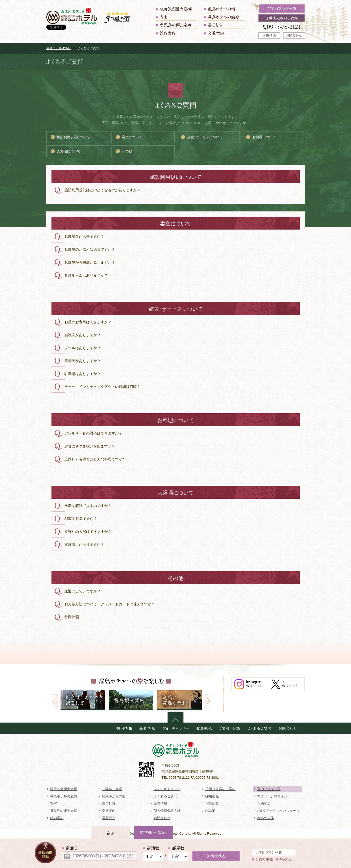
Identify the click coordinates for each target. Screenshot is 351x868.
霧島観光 (109, 818)
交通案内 (225, 33)
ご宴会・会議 (112, 789)
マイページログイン (272, 796)
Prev (54, 701)
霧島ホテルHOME (59, 48)
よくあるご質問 (165, 796)
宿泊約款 (212, 803)
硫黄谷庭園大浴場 (177, 9)
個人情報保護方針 (167, 811)
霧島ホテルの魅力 (225, 17)
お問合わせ (162, 818)
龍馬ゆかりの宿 (225, 9)
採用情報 (212, 796)
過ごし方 (225, 25)
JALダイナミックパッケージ (278, 811)
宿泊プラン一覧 (269, 789)
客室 (177, 17)
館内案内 (177, 33)
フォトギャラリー (167, 789)
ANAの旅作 (266, 818)
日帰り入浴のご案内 (221, 789)
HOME (210, 811)
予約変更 (264, 803)
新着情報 (160, 803)
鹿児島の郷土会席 (177, 25)
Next (209, 701)
